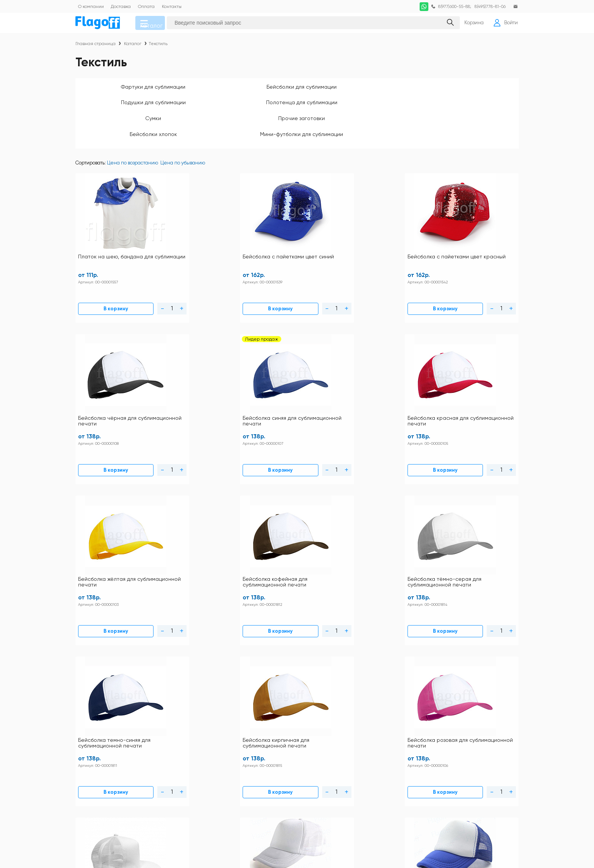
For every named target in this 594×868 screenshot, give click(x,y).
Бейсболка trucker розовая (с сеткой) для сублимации (409, 513)
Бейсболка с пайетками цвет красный (255, 236)
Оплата (209, 727)
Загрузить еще (297, 596)
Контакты (261, 707)
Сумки (472, 91)
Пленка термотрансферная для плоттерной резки (456, 769)
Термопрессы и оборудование (354, 791)
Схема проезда (219, 737)
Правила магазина (223, 717)
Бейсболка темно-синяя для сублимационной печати (331, 377)
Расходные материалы (446, 781)
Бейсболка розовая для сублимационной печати (481, 374)
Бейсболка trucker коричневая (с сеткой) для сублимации (483, 516)
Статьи (208, 747)
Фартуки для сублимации (123, 91)
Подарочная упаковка (344, 781)
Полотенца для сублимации (384, 91)
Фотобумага (332, 801)
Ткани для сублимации (445, 791)
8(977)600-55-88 (450, 6)
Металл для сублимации (347, 742)
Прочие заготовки (123, 110)
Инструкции (215, 707)
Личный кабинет (270, 737)
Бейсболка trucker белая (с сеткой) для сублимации (185, 513)
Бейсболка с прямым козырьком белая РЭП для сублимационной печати (108, 516)
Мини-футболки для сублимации (297, 113)
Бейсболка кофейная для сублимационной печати (183, 374)
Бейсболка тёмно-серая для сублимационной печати (257, 377)
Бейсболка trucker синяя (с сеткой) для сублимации (259, 513)
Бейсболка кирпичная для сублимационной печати (408, 374)
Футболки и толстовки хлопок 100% (459, 707)
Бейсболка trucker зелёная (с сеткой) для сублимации (334, 513)
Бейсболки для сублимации (210, 91)
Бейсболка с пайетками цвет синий (181, 236)
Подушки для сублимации (297, 91)
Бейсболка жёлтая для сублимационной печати (107, 374)
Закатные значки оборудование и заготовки (458, 754)
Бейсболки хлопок (210, 110)
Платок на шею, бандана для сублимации (108, 236)
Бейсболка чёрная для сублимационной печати (332, 236)
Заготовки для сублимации (450, 742)
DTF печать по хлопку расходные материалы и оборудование (458, 719)
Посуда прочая (436, 732)
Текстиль (158, 48)
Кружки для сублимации (347, 732)
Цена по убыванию (183, 149)
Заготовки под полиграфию (349, 752)
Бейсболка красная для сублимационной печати (481, 236)
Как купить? (264, 727)
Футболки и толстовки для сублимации (363, 707)
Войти (503, 25)
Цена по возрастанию (132, 149)
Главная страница (96, 48)
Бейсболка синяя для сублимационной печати (406, 236)
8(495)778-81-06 (488, 6)
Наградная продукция (344, 766)
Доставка (261, 717)
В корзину (93, 279)
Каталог (158, 25)
